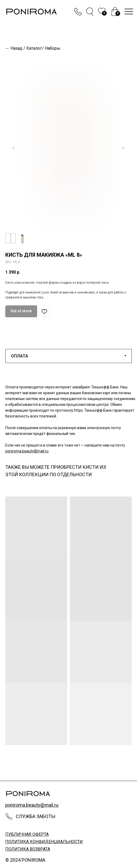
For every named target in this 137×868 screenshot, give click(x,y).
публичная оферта (27, 834)
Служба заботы (36, 816)
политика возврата (28, 849)
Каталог (34, 48)
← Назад (14, 48)
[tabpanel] (68, 419)
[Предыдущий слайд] (14, 148)
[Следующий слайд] (123, 148)
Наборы (53, 48)
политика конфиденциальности (44, 842)
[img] (115, 12)
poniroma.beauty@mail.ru (27, 451)
